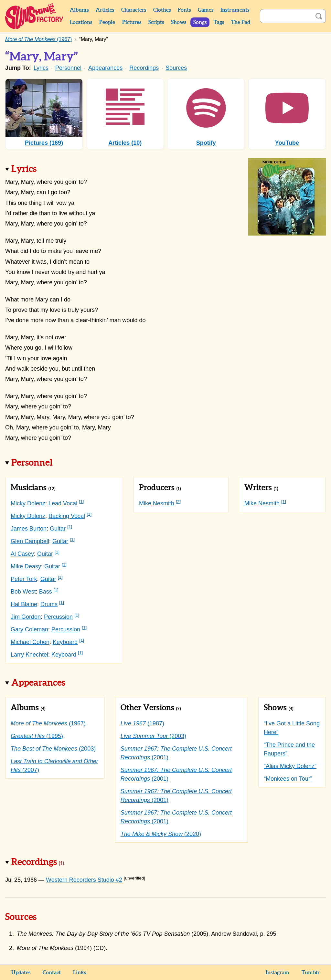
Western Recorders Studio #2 (84, 880)
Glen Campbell (30, 541)
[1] (81, 502)
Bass (46, 592)
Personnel (68, 68)
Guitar (58, 529)
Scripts (156, 22)
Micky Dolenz (28, 503)
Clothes (162, 10)
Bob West (23, 592)
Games (206, 10)
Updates (21, 973)
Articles (105, 10)
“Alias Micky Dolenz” (290, 766)
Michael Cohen (30, 642)
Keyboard (65, 642)
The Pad (241, 22)
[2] (178, 502)
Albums (79, 10)
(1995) (37, 736)
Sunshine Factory (34, 16)
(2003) (53, 749)
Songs (200, 22)
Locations (81, 22)
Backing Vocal (67, 516)
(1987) (142, 723)
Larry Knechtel (29, 655)
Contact (52, 973)
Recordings (144, 68)
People (107, 22)
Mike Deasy (26, 566)
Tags (219, 22)
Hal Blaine (24, 604)
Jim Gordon (26, 617)
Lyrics (41, 68)
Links (80, 973)
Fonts (184, 10)
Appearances (105, 68)
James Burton (29, 529)
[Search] (286, 16)
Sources (176, 68)
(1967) (48, 723)
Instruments (235, 10)
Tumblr (311, 973)
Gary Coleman (29, 629)
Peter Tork (24, 579)
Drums (49, 604)
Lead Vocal (63, 503)
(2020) (161, 834)
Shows (179, 22)
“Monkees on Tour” (288, 779)
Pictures (132, 22)
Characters (134, 10)
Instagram (278, 973)
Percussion (58, 617)
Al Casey (22, 554)
